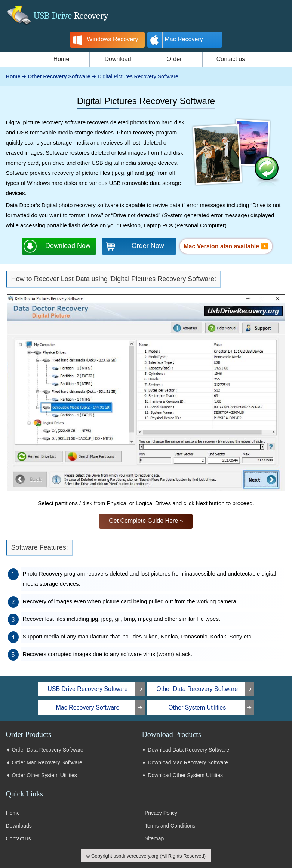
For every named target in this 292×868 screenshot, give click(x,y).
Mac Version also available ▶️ (226, 246)
